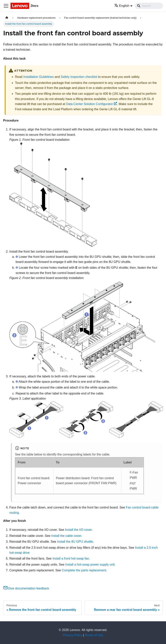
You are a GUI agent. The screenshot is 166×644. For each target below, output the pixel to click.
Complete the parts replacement (84, 570)
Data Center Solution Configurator (91, 104)
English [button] (122, 6)
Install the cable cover (66, 536)
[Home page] (7, 18)
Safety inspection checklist (79, 77)
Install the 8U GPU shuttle (75, 542)
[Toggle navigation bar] (6, 6)
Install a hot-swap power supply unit (90, 564)
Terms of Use (94, 635)
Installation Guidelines (39, 77)
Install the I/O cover (78, 530)
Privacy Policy (73, 635)
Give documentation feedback (26, 588)
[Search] (149, 6)
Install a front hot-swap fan (71, 558)
